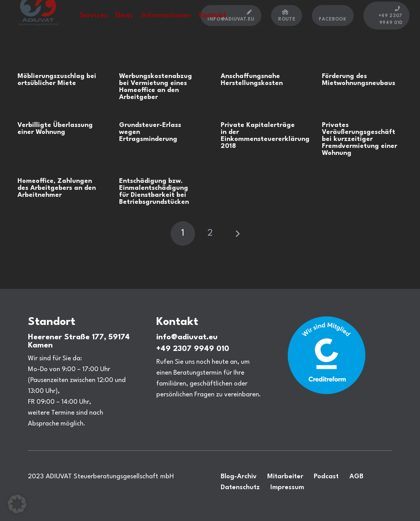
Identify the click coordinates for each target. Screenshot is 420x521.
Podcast (326, 477)
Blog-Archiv (239, 477)
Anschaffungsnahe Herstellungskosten (252, 80)
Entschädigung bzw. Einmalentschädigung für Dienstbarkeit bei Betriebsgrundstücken (154, 192)
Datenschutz (240, 487)
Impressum (287, 487)
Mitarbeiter (285, 477)
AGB (356, 477)
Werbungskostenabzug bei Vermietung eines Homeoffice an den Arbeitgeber (156, 87)
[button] (17, 504)
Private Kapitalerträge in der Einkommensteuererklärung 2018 (265, 136)
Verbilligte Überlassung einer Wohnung (55, 129)
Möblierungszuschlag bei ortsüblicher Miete (57, 80)
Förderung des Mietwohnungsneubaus (359, 80)
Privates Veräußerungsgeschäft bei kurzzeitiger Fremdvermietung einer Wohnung (360, 139)
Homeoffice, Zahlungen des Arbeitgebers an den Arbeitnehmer (57, 188)
